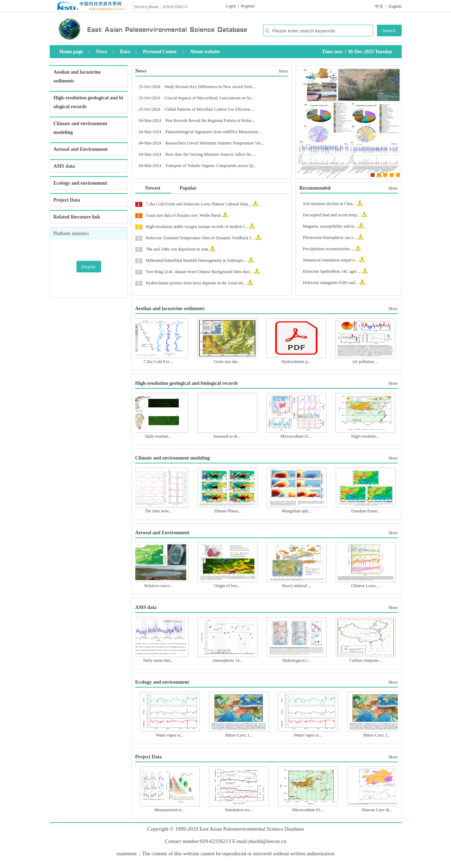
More (284, 71)
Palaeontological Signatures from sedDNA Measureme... (213, 132)
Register (248, 6)
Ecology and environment (81, 183)
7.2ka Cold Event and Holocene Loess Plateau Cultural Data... (199, 204)
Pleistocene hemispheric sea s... (330, 238)
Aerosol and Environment (81, 149)
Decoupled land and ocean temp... (332, 215)
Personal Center (160, 52)
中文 (379, 6)
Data (125, 52)
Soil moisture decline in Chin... (329, 204)
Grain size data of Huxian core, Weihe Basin (183, 215)
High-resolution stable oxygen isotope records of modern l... (197, 227)
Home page (71, 52)
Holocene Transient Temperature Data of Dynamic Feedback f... (200, 238)
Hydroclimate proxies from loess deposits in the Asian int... (196, 283)
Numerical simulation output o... (330, 260)
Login (231, 6)
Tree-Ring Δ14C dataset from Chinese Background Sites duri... (199, 272)
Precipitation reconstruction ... (329, 249)
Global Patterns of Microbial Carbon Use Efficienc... (209, 109)
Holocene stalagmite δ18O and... (331, 283)
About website (205, 52)
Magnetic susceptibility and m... (330, 226)
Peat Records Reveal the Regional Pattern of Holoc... (210, 121)
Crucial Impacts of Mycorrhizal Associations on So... (209, 98)
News (101, 52)
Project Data (67, 200)
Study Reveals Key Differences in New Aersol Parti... (210, 87)
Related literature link (77, 217)
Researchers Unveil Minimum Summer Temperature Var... (214, 143)
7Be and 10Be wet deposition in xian (177, 249)
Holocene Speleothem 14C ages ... (332, 271)
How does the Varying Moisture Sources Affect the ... (211, 154)
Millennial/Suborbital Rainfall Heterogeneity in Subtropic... (196, 260)
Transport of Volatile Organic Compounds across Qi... (211, 166)
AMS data (64, 166)
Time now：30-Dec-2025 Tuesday (357, 52)
